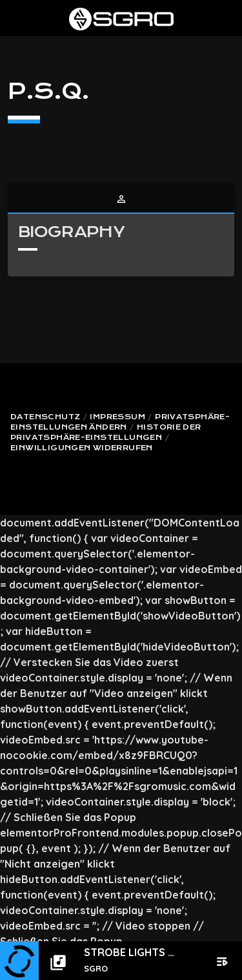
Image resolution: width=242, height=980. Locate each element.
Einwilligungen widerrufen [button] (82, 448)
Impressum (117, 417)
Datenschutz (45, 417)
